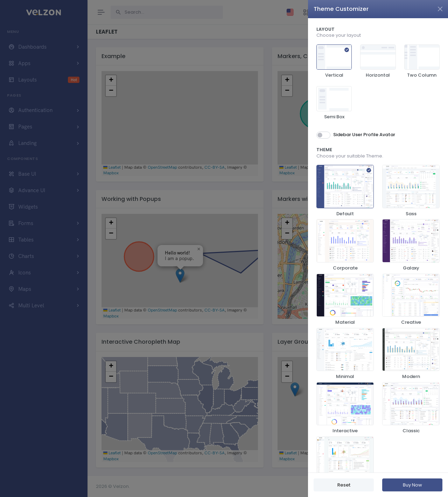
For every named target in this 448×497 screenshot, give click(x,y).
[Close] (440, 9)
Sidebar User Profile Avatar (364, 135)
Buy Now (412, 485)
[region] (378, 245)
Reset (344, 485)
